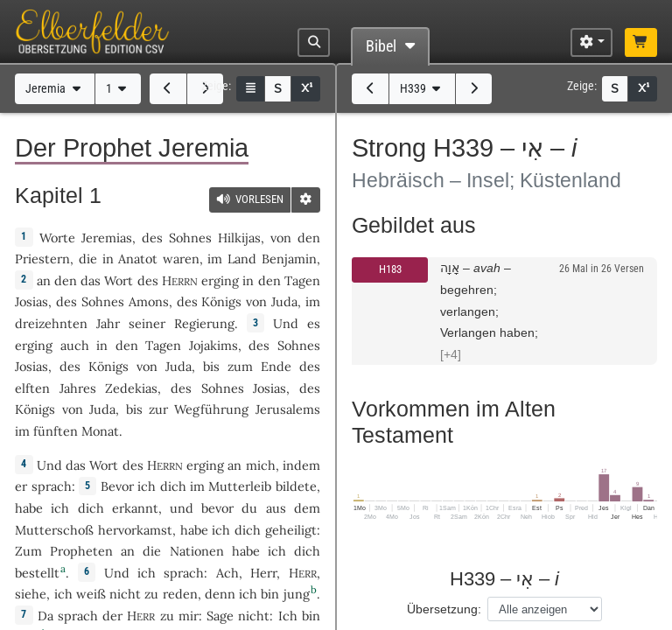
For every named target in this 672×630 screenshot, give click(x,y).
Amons (149, 301)
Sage (220, 616)
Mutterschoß (54, 530)
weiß (91, 594)
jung (297, 594)
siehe (31, 594)
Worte (57, 238)
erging (220, 280)
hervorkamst (135, 530)
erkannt (135, 508)
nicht (125, 594)
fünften (56, 431)
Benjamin (289, 259)
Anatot (138, 259)
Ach (227, 573)
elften (32, 388)
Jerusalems (288, 409)
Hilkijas (239, 238)
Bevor (117, 486)
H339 (422, 89)
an (44, 280)
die (88, 259)
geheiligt (291, 530)
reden (180, 594)
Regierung (204, 323)
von (281, 238)
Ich (288, 616)
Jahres (78, 388)
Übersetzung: (444, 609)
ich (248, 594)
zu (167, 616)
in (248, 280)
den (66, 280)
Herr (263, 573)
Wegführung (211, 409)
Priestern (42, 259)
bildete (296, 486)
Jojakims (213, 345)
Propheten (81, 551)
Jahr (108, 323)
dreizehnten (51, 323)
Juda (284, 301)
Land (242, 259)
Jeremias (107, 238)
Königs (221, 301)
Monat (100, 431)
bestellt (37, 573)
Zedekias (131, 388)
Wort (119, 280)
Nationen (197, 551)
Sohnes (190, 238)
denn (220, 594)
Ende (276, 366)
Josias (31, 301)
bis (211, 366)
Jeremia (55, 89)
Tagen (302, 280)
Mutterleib (240, 486)
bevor (217, 508)
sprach (52, 486)
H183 (390, 269)
